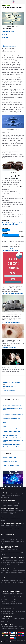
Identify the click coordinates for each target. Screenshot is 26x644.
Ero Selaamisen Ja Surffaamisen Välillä (11, 419)
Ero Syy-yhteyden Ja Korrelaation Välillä (10, 492)
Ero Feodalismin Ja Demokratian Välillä (11, 382)
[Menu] (2, 2)
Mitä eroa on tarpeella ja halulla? (9, 40)
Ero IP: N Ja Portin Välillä (6, 616)
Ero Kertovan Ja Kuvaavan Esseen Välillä (12, 403)
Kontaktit (3, 642)
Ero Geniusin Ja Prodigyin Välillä (10, 429)
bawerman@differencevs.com (10, 47)
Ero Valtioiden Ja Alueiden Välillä (10, 461)
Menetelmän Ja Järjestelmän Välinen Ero (10, 509)
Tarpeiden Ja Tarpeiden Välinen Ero (13, 294)
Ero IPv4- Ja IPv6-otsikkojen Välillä (8, 600)
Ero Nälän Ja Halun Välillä (10, 348)
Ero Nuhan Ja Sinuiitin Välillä (9, 387)
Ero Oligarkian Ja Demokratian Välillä (11, 447)
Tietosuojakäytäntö (9, 642)
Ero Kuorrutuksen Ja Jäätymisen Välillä (12, 412)
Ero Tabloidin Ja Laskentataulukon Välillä (12, 438)
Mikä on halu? (5, 37)
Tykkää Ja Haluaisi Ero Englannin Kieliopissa (11, 517)
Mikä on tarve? (5, 34)
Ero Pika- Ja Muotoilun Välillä (7, 608)
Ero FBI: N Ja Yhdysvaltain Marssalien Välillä (13, 465)
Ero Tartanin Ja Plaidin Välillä (9, 457)
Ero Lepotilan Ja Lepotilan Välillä (8, 538)
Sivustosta (23, 640)
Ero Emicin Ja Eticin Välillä (9, 391)
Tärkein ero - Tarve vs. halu (8, 32)
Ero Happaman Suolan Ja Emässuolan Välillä (11, 577)
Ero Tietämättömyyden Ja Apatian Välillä (12, 431)
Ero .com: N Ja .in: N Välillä (7, 625)
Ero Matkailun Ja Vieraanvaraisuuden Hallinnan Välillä (12, 523)
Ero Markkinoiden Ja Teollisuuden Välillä (12, 444)
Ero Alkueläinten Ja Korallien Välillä (9, 569)
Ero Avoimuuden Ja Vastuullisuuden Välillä (12, 406)
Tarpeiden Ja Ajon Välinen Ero (11, 322)
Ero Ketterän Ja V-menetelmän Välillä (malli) (10, 592)
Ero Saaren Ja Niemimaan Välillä (8, 500)
